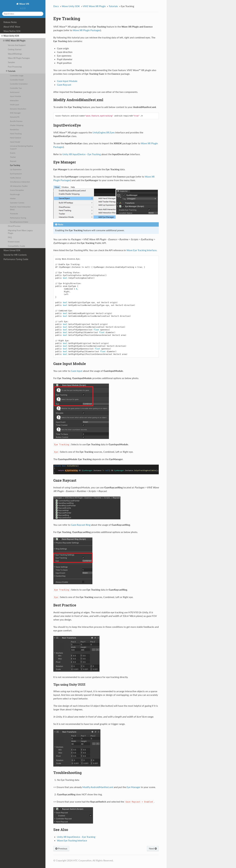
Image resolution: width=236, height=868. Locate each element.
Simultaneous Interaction (20, 182)
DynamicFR (15, 117)
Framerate (14, 213)
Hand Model (15, 142)
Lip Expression (16, 169)
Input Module (15, 96)
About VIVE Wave (12, 27)
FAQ (10, 237)
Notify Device (15, 178)
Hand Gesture (16, 138)
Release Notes (10, 22)
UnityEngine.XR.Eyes (104, 132)
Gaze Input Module (67, 81)
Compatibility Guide (16, 246)
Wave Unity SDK (10, 36)
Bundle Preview (16, 121)
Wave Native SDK (12, 31)
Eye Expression (16, 174)
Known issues (14, 242)
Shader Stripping (17, 125)
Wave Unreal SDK (12, 250)
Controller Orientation (19, 84)
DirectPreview (14, 226)
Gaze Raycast (64, 85)
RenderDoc (15, 129)
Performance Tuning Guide (16, 259)
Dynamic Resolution (18, 109)
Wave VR (24, 4)
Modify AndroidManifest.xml (98, 787)
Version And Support (17, 45)
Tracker (13, 157)
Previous (61, 848)
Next (153, 848)
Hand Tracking (16, 134)
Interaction (14, 100)
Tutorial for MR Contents (15, 255)
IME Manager (15, 113)
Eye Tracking (15, 165)
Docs (56, 6)
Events (13, 153)
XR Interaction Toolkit (19, 186)
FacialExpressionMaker (19, 222)
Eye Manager (134, 787)
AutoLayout (15, 92)
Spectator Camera (17, 203)
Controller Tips (16, 88)
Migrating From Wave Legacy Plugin (20, 232)
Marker (13, 198)
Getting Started (15, 49)
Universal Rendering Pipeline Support (21, 147)
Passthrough (15, 194)
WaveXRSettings (15, 54)
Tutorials (11, 71)
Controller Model (17, 80)
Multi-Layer (15, 104)
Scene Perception (17, 190)
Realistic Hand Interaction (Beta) (20, 208)
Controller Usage (17, 75)
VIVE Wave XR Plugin (14, 41)
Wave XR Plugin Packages (19, 58)
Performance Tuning (18, 218)
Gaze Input (77, 371)
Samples (11, 62)
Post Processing (15, 67)
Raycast (13, 161)
